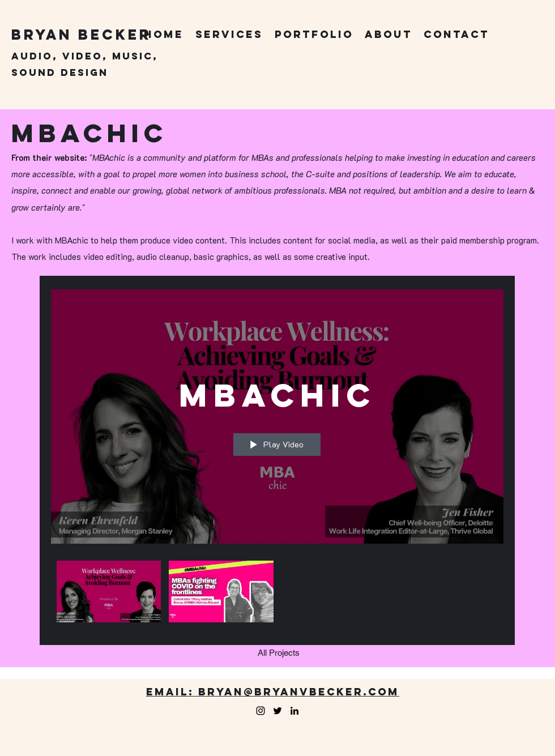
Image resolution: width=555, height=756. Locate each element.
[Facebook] (261, 711)
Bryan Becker (82, 35)
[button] (229, 35)
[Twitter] (277, 711)
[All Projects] (279, 653)
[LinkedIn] (294, 711)
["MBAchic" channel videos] (277, 595)
